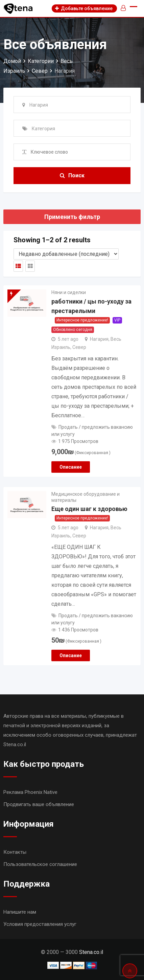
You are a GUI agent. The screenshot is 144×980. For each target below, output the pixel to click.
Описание (71, 467)
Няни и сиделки (69, 292)
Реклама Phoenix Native (30, 792)
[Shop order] (66, 254)
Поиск (72, 175)
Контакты (15, 852)
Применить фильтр (72, 217)
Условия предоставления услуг (40, 924)
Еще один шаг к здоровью (89, 509)
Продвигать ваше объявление (39, 804)
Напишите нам (20, 912)
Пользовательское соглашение (40, 864)
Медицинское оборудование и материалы (86, 497)
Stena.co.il (91, 952)
